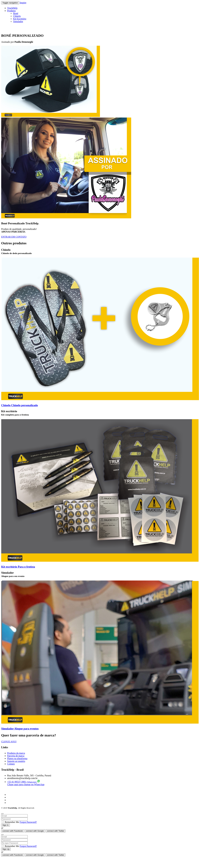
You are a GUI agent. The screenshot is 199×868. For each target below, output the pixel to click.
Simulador (18, 21)
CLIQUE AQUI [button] (9, 742)
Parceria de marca (16, 756)
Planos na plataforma (17, 758)
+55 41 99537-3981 (24, 782)
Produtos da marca (16, 753)
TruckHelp (12, 8)
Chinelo (17, 16)
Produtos (11, 11)
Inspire (23, 3)
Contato (11, 764)
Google (35, 831)
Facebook (13, 831)
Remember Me (10, 822)
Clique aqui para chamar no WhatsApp (26, 784)
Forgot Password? (28, 822)
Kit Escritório (20, 19)
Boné (16, 13)
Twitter (56, 831)
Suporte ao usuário (16, 761)
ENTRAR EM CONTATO (14, 237)
